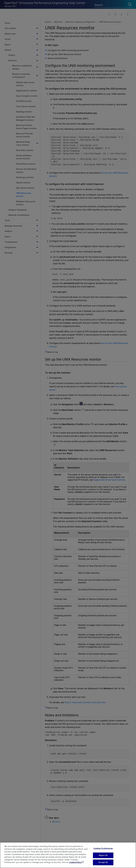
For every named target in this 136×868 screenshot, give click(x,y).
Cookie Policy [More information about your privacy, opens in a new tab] (75, 863)
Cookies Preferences (103, 849)
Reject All (103, 856)
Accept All (103, 863)
